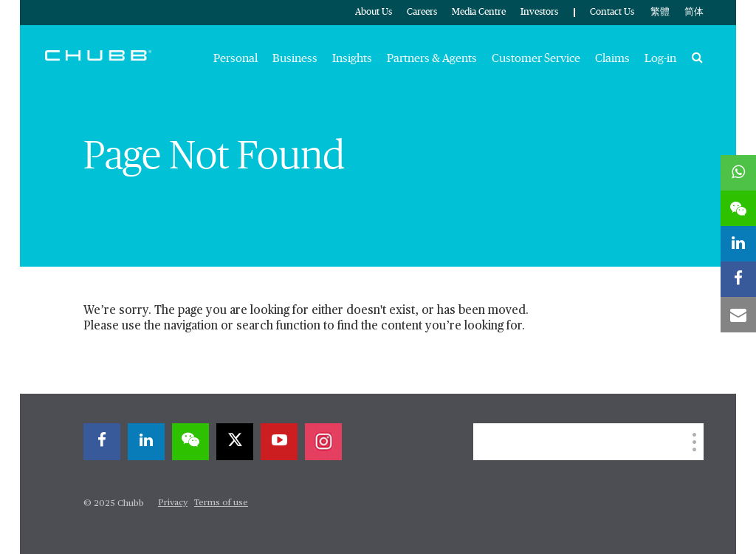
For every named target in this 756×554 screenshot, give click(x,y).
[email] (738, 315)
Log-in (660, 58)
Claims (612, 58)
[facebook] (102, 442)
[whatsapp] (738, 173)
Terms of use (221, 503)
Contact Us (612, 12)
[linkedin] (146, 442)
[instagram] (323, 442)
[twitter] (235, 442)
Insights (352, 58)
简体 (694, 12)
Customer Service (536, 58)
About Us (374, 12)
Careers (422, 12)
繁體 (660, 12)
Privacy (173, 503)
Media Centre (479, 12)
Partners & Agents (432, 58)
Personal (236, 58)
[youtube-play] (279, 442)
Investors (539, 12)
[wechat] (190, 442)
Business (295, 58)
